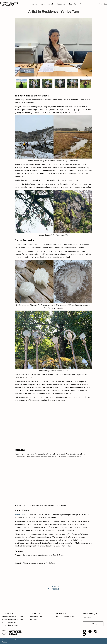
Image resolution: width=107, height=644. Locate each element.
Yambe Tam (19, 514)
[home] (9, 4)
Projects (73, 4)
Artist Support (47, 4)
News (82, 4)
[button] (35, 4)
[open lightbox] (53, 47)
